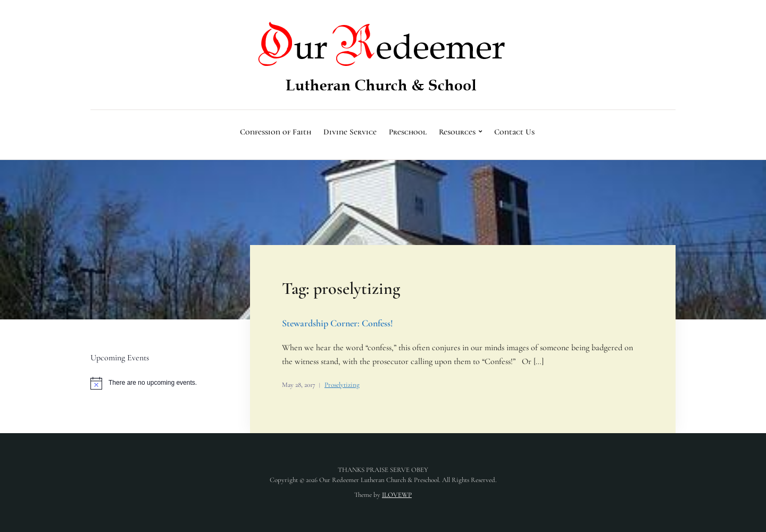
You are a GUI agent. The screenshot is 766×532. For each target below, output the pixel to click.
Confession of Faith (276, 132)
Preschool (408, 132)
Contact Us (514, 132)
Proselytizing (342, 385)
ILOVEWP (397, 495)
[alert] (157, 383)
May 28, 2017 (299, 385)
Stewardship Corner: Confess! (338, 323)
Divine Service (350, 132)
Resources (457, 132)
